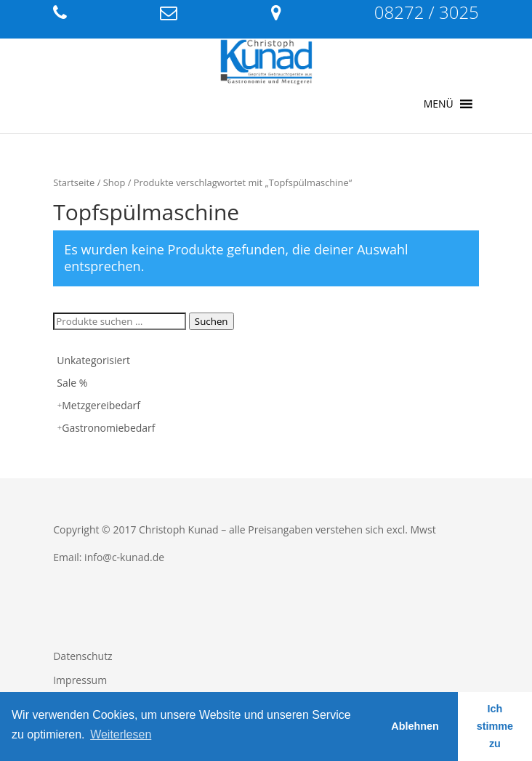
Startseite (74, 182)
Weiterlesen (121, 734)
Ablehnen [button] (415, 726)
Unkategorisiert (93, 360)
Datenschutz (82, 656)
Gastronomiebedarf (108, 428)
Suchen (211, 321)
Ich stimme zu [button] (495, 726)
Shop (114, 182)
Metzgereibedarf (101, 405)
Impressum (80, 680)
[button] (439, 104)
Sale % (72, 383)
